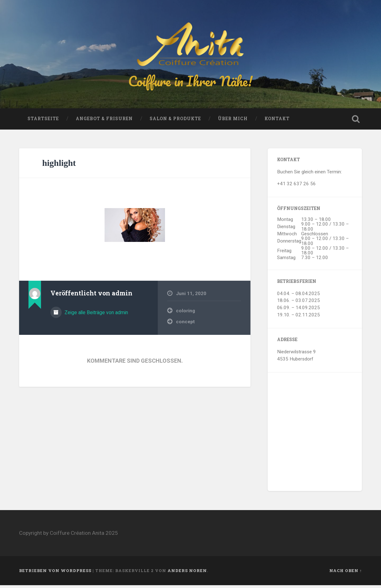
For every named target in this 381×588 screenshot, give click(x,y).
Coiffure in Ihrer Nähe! (190, 82)
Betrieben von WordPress (55, 573)
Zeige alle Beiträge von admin (96, 315)
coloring (185, 314)
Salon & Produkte (175, 121)
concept (185, 325)
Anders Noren (187, 573)
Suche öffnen (356, 122)
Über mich (233, 121)
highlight (59, 166)
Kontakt (277, 121)
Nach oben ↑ (346, 573)
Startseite (43, 121)
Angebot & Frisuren (104, 121)
